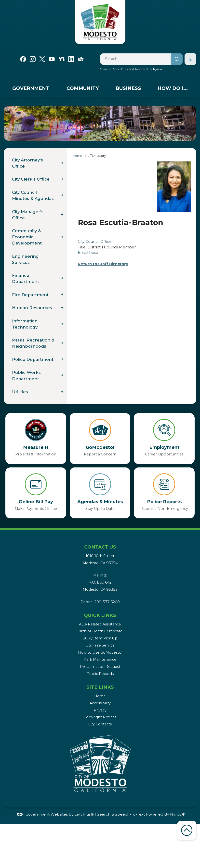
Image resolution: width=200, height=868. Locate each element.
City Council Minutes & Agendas (33, 195)
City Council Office (95, 241)
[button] (185, 123)
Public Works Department (26, 375)
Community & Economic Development (27, 237)
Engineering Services (25, 259)
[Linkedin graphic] (71, 59)
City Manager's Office (28, 215)
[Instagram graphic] (33, 59)
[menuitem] (31, 90)
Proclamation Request (100, 667)
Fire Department (30, 295)
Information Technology (25, 324)
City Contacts (100, 724)
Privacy (100, 710)
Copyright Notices (100, 717)
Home (77, 156)
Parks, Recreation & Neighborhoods (33, 343)
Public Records (100, 674)
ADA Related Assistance (100, 624)
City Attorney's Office (27, 163)
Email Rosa (88, 252)
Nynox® (178, 814)
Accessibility (100, 703)
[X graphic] (42, 59)
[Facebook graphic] (23, 59)
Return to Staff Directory (103, 264)
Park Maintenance (100, 660)
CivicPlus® (84, 814)
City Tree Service (100, 645)
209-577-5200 (107, 602)
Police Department (33, 359)
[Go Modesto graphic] (81, 59)
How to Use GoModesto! (100, 652)
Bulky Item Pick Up (100, 638)
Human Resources (32, 308)
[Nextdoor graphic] (62, 59)
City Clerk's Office (31, 179)
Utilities (20, 392)
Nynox (158, 69)
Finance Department (26, 278)
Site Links (100, 687)
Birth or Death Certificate (100, 631)
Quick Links (100, 615)
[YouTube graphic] (52, 59)
